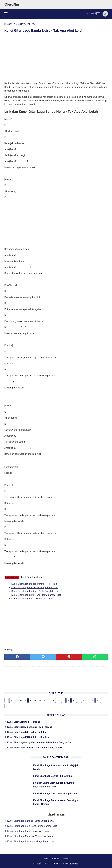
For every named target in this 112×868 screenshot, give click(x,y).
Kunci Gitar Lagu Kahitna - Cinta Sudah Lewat (35, 591)
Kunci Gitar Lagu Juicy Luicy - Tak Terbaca (30, 727)
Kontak (55, 859)
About (47, 859)
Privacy (65, 859)
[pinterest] (69, 656)
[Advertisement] (56, 57)
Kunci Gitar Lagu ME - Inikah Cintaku (27, 732)
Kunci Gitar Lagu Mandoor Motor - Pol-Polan (34, 583)
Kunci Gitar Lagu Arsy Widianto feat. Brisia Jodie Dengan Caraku (41, 742)
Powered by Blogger (70, 863)
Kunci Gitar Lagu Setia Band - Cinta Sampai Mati (36, 594)
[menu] (6, 13)
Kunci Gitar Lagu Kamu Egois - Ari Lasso (32, 598)
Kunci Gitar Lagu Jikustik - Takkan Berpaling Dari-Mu (35, 747)
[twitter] (43, 656)
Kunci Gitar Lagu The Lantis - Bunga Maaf (55, 793)
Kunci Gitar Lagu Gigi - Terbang (24, 722)
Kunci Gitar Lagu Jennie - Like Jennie (53, 776)
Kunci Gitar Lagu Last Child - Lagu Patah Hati (35, 587)
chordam (55, 863)
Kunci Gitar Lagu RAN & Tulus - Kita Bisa (28, 737)
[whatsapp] (95, 656)
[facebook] (17, 656)
